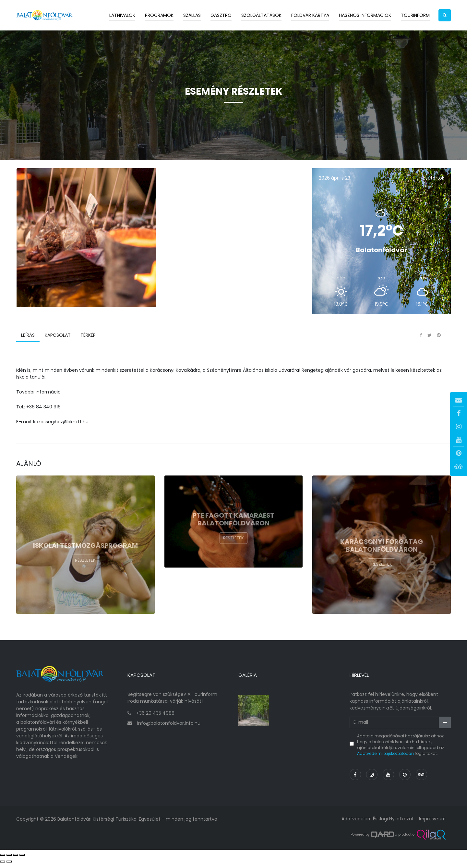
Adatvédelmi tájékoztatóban (385, 758)
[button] (445, 15)
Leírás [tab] (28, 342)
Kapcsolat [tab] (57, 342)
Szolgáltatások (261, 15)
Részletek (85, 567)
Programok (159, 15)
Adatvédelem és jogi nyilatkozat (376, 824)
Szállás (192, 15)
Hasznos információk (365, 15)
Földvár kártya (310, 15)
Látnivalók (122, 15)
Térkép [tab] (88, 342)
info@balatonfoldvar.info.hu (169, 728)
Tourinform (415, 15)
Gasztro (221, 15)
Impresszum (432, 824)
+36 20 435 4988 (155, 718)
